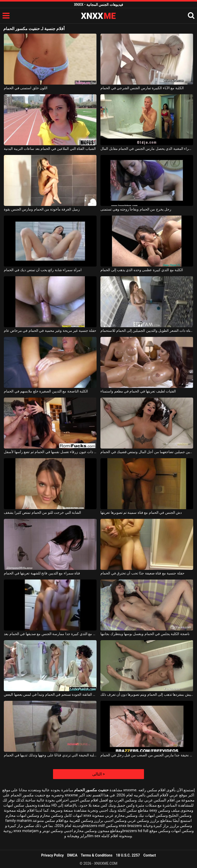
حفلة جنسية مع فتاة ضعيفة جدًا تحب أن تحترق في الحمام (142, 573)
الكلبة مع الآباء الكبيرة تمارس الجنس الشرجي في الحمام (142, 88)
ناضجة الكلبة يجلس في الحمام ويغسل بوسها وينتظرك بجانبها (145, 634)
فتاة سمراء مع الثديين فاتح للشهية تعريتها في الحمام (42, 573)
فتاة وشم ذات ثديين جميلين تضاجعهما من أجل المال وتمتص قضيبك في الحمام (147, 452)
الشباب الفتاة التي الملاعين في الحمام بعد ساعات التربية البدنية (50, 149)
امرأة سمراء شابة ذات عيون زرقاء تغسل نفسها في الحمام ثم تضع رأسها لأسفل (50, 452)
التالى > (98, 774)
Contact (149, 855)
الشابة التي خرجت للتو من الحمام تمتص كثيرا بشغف (42, 512)
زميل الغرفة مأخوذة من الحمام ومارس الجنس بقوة (42, 209)
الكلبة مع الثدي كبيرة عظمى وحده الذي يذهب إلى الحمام (142, 270)
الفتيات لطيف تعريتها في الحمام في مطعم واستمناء (138, 391)
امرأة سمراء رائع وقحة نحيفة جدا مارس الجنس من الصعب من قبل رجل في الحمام (147, 755)
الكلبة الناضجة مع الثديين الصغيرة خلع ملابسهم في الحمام (46, 391)
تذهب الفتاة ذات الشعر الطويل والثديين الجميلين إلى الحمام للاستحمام (147, 331)
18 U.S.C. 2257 (128, 855)
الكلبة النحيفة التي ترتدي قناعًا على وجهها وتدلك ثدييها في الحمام (50, 755)
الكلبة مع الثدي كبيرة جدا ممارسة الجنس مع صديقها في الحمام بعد (50, 634)
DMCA (72, 855)
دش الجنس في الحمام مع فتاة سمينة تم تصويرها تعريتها (141, 512)
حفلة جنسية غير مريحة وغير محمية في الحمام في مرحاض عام (50, 331)
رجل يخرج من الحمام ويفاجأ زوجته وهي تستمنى (136, 209)
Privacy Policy (52, 855)
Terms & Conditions (97, 855)
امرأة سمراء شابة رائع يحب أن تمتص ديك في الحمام (43, 270)
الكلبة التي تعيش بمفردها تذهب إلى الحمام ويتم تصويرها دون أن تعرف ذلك (147, 694)
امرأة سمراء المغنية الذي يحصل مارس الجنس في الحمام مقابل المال (147, 149)
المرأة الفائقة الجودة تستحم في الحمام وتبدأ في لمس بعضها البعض (50, 694)
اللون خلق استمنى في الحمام (26, 88)
